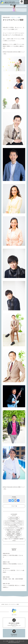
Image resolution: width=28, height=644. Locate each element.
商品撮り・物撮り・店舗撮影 (14, 534)
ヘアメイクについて (9, 528)
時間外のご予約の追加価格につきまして (14, 563)
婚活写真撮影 (10, 535)
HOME (3, 604)
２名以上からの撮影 (14, 518)
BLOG (6, 604)
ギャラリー (7, 523)
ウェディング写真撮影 (10, 521)
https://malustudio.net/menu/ (11, 52)
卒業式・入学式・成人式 (14, 532)
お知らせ (20, 521)
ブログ (21, 525)
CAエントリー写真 (14, 519)
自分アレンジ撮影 (16, 17)
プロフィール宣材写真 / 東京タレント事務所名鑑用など (14, 585)
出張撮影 (18, 530)
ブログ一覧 (14, 506)
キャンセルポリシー (18, 523)
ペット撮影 (20, 528)
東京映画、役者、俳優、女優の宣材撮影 (14, 578)
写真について (10, 530)
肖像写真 (18, 535)
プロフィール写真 (14, 526)
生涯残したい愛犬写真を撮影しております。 (14, 555)
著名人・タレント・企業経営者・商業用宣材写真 (14, 540)
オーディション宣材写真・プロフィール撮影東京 (14, 570)
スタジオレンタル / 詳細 (10, 525)
